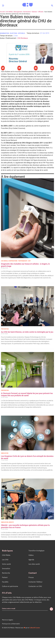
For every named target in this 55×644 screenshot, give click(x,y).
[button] (52, 5)
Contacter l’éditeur (35, 582)
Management (18, 12)
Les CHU (5, 560)
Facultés (5, 582)
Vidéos (31, 555)
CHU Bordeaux (23, 38)
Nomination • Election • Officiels (33, 12)
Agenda (31, 560)
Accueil (2, 12)
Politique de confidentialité (11, 624)
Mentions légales (8, 620)
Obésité (11, 522)
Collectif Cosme (35, 628)
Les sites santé (34, 564)
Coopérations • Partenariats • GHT (19, 261)
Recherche (6, 573)
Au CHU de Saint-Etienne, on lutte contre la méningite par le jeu (27, 332)
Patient (5, 577)
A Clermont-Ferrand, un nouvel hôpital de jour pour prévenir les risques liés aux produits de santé (27, 394)
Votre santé (6, 564)
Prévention (5, 329)
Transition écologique (36, 551)
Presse (31, 577)
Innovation (5, 453)
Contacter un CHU (35, 586)
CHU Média (9, 12)
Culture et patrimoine (10, 586)
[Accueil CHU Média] (27, 4)
